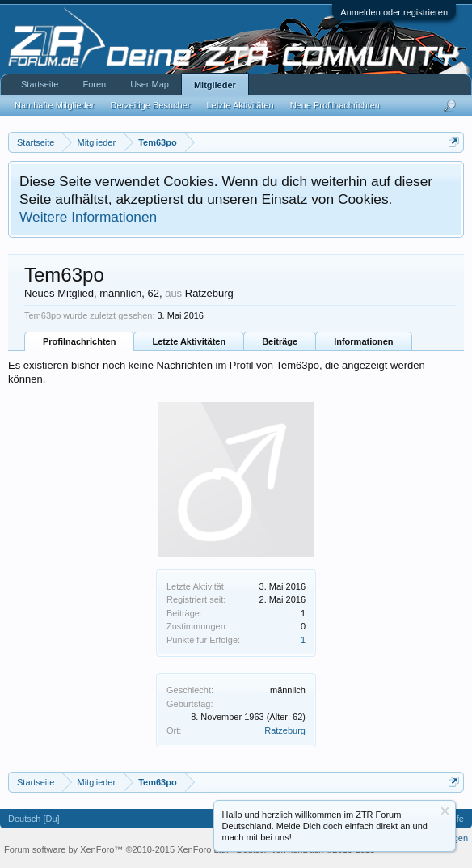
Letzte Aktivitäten (189, 341)
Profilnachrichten (79, 341)
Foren (94, 84)
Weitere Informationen (88, 217)
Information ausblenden (445, 811)
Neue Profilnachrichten (335, 105)
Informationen (363, 341)
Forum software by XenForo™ (116, 849)
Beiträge (280, 341)
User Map (150, 84)
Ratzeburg (285, 730)
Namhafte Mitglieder (54, 105)
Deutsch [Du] (34, 819)
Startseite (40, 84)
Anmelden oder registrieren (394, 12)
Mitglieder (215, 85)
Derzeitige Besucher (150, 105)
